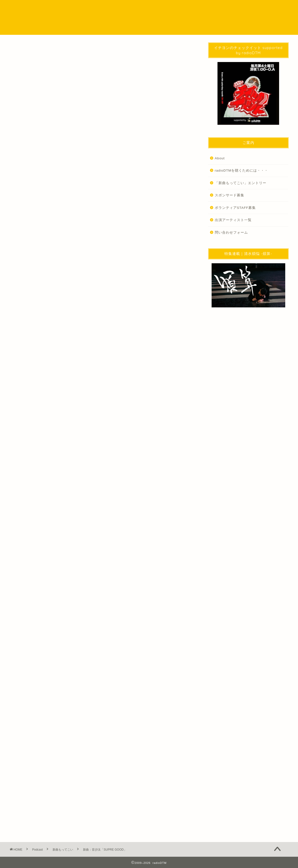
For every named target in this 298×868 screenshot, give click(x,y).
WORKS (218, 8)
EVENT (195, 8)
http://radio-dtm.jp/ (57, 661)
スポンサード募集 (230, 195)
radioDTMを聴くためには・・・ (242, 170)
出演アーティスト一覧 (233, 220)
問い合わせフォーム (231, 233)
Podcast (146, 8)
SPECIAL (171, 8)
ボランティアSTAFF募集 (235, 208)
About (220, 158)
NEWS (123, 8)
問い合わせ (244, 8)
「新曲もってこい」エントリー (241, 183)
